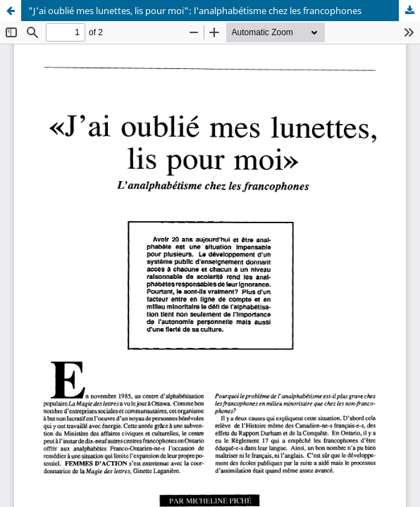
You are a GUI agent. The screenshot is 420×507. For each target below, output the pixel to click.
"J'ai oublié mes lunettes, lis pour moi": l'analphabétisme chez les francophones (195, 11)
